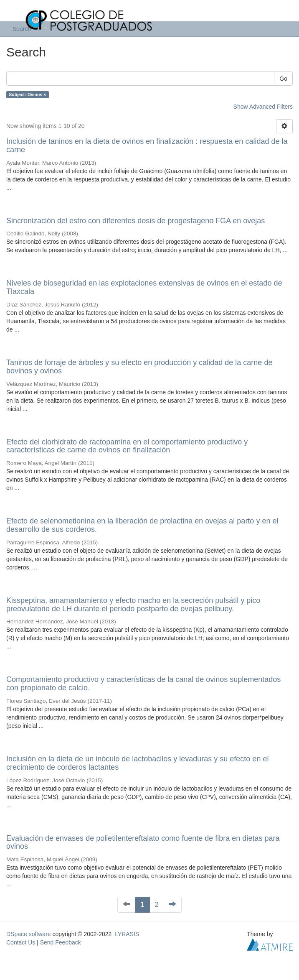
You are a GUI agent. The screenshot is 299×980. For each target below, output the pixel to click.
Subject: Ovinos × (27, 94)
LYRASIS (127, 934)
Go (283, 79)
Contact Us (21, 942)
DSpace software (29, 934)
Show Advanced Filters (263, 107)
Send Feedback (61, 942)
